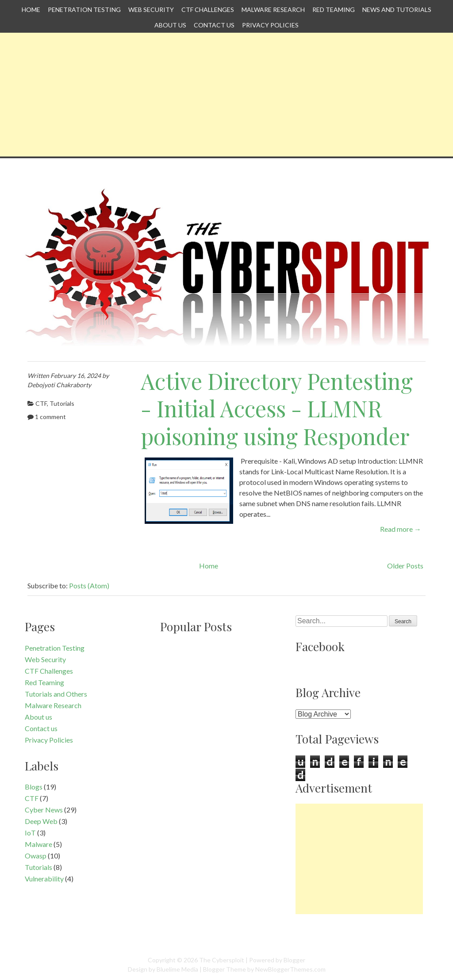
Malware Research (273, 10)
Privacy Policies (270, 25)
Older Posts (405, 566)
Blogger (294, 960)
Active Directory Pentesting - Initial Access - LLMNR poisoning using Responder (277, 408)
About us (170, 25)
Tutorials (62, 403)
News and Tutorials (397, 10)
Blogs (34, 787)
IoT (30, 833)
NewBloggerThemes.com (290, 969)
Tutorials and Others (56, 694)
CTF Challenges (208, 10)
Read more (401, 529)
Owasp (36, 856)
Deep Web (41, 821)
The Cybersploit (222, 960)
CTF (41, 403)
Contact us (214, 25)
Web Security (151, 10)
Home (31, 10)
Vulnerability (44, 879)
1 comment (50, 417)
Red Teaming (334, 10)
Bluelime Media (177, 969)
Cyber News (44, 810)
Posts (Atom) (89, 585)
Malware (38, 844)
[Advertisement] (226, 95)
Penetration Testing (84, 10)
